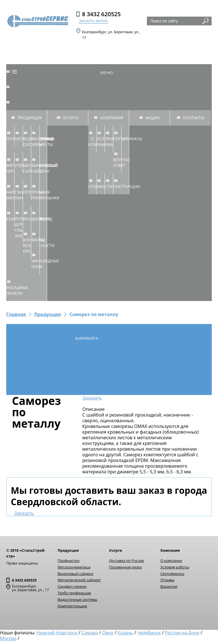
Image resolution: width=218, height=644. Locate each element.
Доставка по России (126, 561)
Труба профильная (74, 593)
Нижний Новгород (57, 633)
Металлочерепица (74, 567)
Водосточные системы (77, 599)
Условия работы (175, 567)
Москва (8, 638)
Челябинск (149, 633)
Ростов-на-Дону (182, 633)
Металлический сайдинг (79, 580)
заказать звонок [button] (94, 20)
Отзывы (167, 580)
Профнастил (69, 561)
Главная (16, 314)
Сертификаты (172, 574)
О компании (171, 561)
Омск (108, 633)
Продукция (48, 314)
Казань (125, 633)
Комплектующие (72, 606)
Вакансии (169, 586)
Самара (90, 633)
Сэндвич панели (72, 586)
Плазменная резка (125, 567)
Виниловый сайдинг (76, 574)
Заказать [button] (92, 398)
